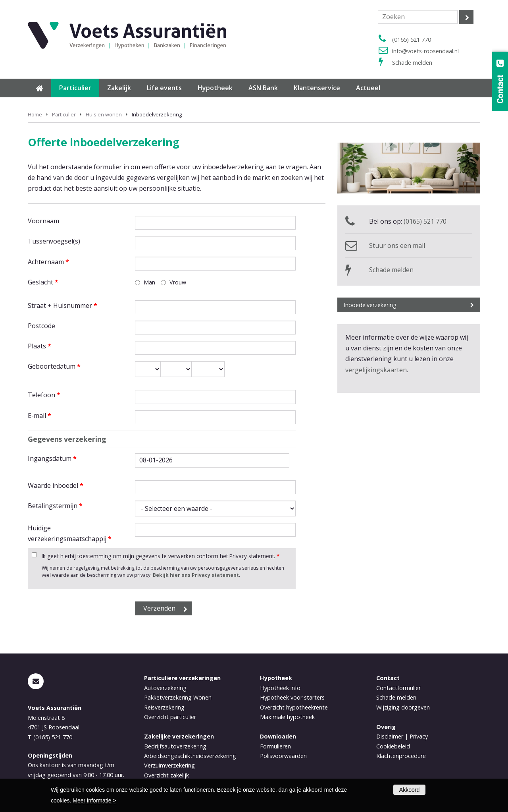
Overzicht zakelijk (166, 775)
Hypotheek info (280, 688)
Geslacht (43, 282)
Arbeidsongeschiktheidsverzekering (190, 756)
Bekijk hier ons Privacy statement (196, 575)
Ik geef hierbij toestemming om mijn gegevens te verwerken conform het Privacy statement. (161, 556)
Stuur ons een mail (397, 246)
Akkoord (409, 790)
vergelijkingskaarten (376, 370)
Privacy (419, 736)
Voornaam (43, 221)
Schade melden (412, 63)
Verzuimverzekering (169, 765)
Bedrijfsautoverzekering (175, 746)
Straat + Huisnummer (63, 305)
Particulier (64, 114)
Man (149, 282)
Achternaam (48, 262)
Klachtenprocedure (401, 756)
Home (35, 114)
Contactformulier (398, 688)
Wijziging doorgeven (403, 707)
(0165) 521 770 (412, 40)
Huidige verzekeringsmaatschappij (70, 533)
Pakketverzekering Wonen (178, 697)
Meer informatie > (94, 800)
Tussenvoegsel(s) (54, 241)
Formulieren (275, 746)
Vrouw (178, 282)
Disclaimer (390, 736)
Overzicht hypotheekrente (294, 707)
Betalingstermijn (55, 506)
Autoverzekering (165, 688)
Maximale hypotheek (287, 717)
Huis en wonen (104, 114)
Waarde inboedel (56, 485)
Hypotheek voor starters (292, 697)
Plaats (39, 346)
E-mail (39, 416)
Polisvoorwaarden (283, 756)
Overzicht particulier (170, 717)
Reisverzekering (164, 707)
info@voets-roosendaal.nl (425, 51)
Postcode (41, 326)
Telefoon (44, 395)
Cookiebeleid (393, 746)
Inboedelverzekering (370, 305)
